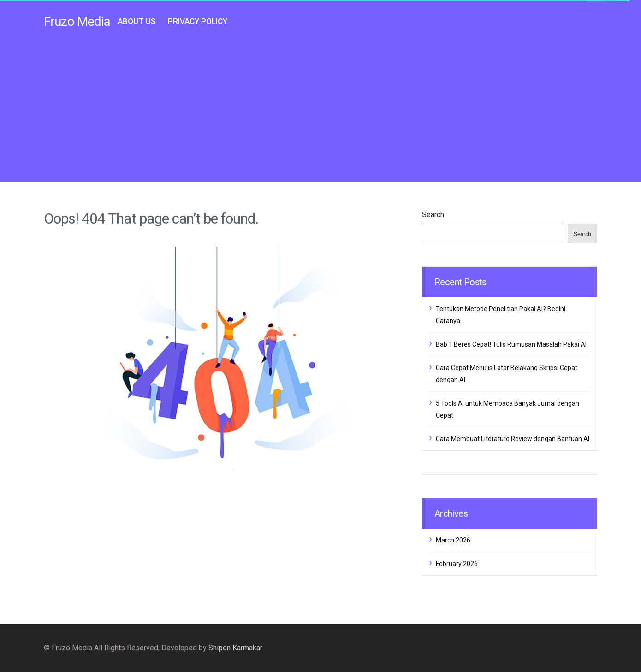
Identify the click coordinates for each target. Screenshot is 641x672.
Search (433, 215)
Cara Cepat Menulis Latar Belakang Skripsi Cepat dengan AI (507, 374)
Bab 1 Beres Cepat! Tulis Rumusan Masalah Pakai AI (511, 344)
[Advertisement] (320, 110)
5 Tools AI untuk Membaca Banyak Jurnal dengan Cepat (507, 409)
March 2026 (453, 540)
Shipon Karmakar (235, 648)
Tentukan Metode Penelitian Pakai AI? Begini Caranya (501, 315)
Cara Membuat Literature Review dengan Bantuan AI (513, 439)
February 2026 (457, 564)
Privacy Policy (198, 21)
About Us (137, 21)
